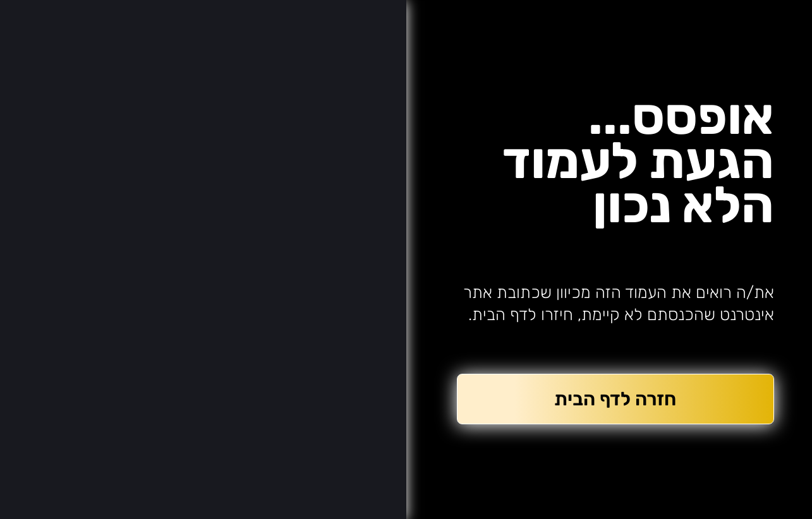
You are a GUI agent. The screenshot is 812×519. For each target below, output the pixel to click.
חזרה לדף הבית (615, 399)
